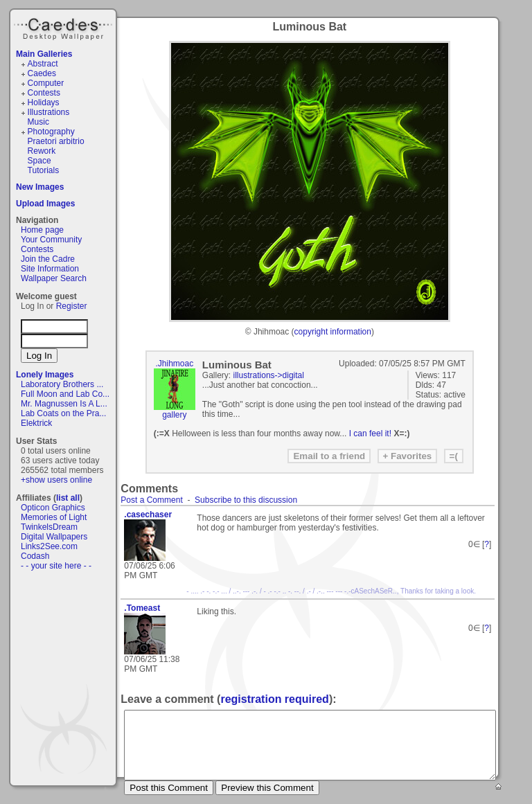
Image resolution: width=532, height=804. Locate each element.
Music (38, 122)
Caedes (64, 27)
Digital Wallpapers (54, 537)
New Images (40, 187)
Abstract (43, 64)
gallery (174, 415)
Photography (51, 132)
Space (39, 161)
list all (68, 498)
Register (72, 306)
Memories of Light (54, 517)
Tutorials (44, 170)
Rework (42, 151)
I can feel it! (370, 434)
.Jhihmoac (174, 364)
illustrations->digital (269, 375)
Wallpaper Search (54, 278)
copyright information (333, 332)
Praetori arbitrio (56, 141)
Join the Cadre (48, 259)
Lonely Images (45, 375)
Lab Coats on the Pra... (63, 413)
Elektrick (36, 423)
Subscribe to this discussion (246, 500)
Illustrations (49, 112)
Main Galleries (44, 54)
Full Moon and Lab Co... (65, 394)
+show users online (56, 480)
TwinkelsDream (49, 527)
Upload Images (45, 204)
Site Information (50, 269)
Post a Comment (151, 500)
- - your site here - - (56, 566)
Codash (35, 556)
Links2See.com (49, 546)
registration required (274, 699)
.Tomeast (142, 608)
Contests (44, 93)
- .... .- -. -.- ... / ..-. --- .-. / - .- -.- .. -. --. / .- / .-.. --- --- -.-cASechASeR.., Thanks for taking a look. (331, 591)
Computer (46, 83)
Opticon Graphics (53, 508)
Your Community (51, 240)
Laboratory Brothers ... (62, 384)
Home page (42, 230)
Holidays (44, 102)
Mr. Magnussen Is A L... (64, 404)
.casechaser (148, 515)
